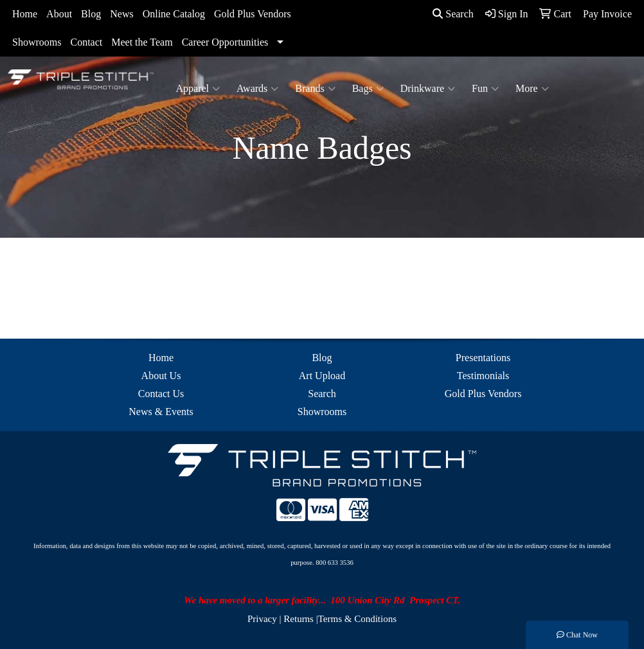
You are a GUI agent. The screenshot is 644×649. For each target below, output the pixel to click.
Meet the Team (142, 42)
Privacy (262, 619)
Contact (86, 42)
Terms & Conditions (357, 619)
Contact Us (161, 394)
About (59, 14)
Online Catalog (174, 14)
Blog (91, 14)
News (121, 14)
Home (25, 14)
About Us (161, 376)
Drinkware (428, 89)
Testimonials (483, 376)
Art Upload (322, 376)
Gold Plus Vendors (253, 14)
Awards (257, 89)
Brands (315, 89)
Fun (485, 89)
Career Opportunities (225, 42)
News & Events (161, 412)
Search (453, 14)
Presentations (483, 358)
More (532, 89)
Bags (368, 89)
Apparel (198, 89)
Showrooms (37, 42)
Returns (299, 619)
